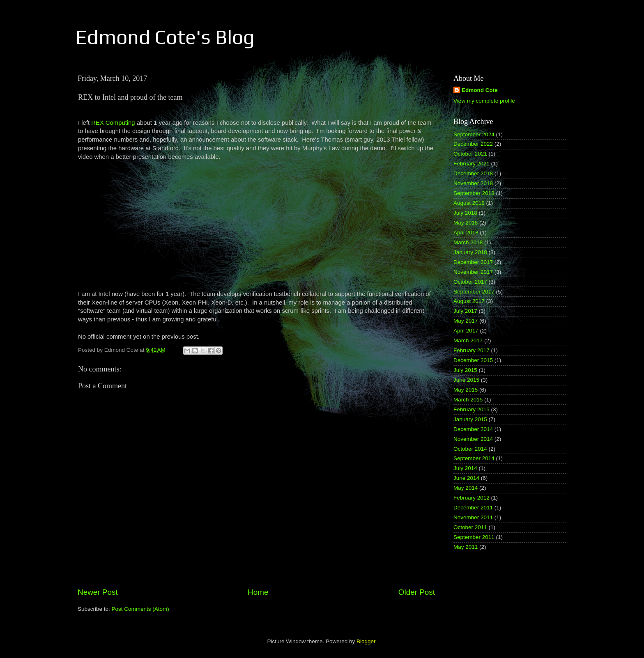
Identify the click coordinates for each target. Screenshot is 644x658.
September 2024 (474, 134)
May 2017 (466, 321)
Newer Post (98, 592)
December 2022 (473, 144)
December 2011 (473, 508)
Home (258, 592)
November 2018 (473, 183)
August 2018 (469, 203)
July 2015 (465, 370)
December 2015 (473, 360)
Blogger (366, 641)
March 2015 (468, 400)
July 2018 (465, 213)
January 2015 (470, 419)
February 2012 (471, 498)
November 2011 (473, 517)
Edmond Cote (480, 90)
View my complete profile (484, 101)
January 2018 (470, 252)
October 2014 (470, 449)
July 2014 (465, 468)
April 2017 (466, 331)
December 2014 (473, 429)
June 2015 (466, 380)
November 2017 (473, 272)
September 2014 (474, 458)
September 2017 (474, 292)
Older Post (417, 592)
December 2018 (473, 173)
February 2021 (471, 164)
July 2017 (465, 311)
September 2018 (474, 193)
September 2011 (474, 537)
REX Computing (113, 123)
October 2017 (470, 282)
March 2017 (468, 340)
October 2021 (470, 154)
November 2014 (473, 439)
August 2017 (469, 301)
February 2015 (471, 409)
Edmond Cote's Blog (165, 37)
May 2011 (466, 547)
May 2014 (466, 488)
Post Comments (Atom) (140, 609)
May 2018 (466, 223)
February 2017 (471, 350)
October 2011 (470, 527)
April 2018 (466, 233)
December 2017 (473, 262)
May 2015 (466, 390)
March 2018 (468, 242)
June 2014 (466, 478)
